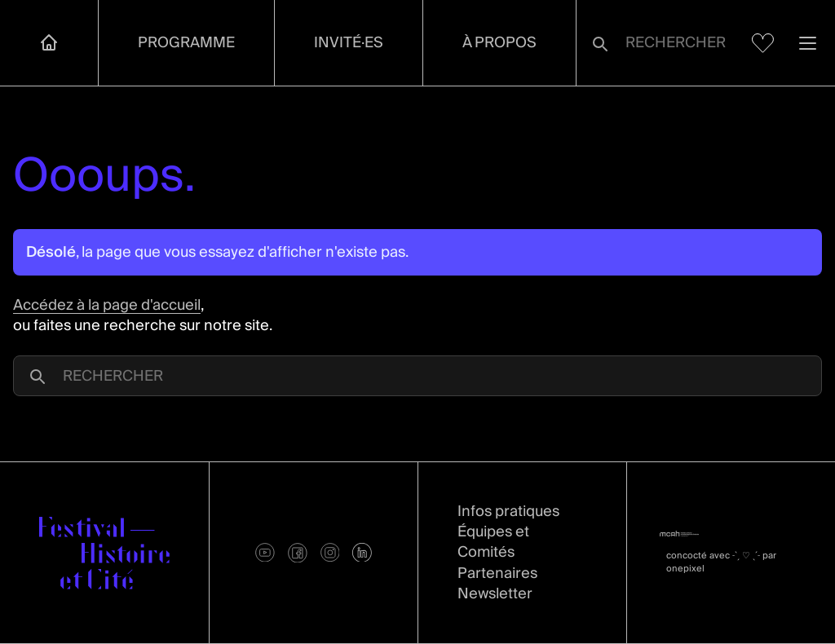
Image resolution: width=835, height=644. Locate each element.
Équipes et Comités (493, 542)
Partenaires (497, 573)
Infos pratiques (508, 512)
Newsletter (495, 594)
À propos (499, 43)
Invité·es (349, 43)
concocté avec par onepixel (721, 562)
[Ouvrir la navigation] (808, 43)
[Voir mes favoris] (763, 43)
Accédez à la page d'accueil (107, 305)
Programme (186, 43)
